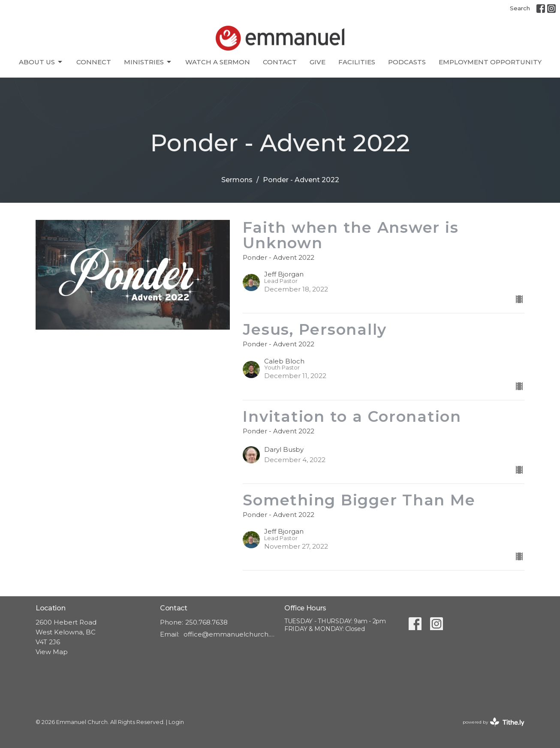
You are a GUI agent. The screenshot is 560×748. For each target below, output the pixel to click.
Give (318, 62)
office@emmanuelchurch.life (230, 634)
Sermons (237, 180)
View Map (52, 652)
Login (176, 722)
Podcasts (407, 62)
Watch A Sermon (218, 62)
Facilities (357, 62)
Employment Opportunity (490, 62)
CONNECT (94, 62)
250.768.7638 (206, 622)
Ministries (148, 62)
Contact (280, 62)
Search (520, 8)
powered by (494, 722)
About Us (41, 62)
